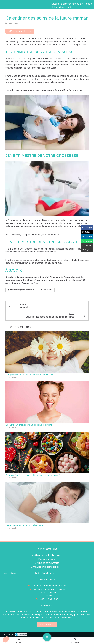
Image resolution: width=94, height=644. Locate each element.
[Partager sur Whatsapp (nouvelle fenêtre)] (87, 241)
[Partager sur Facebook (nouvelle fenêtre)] (87, 228)
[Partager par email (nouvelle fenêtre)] (87, 246)
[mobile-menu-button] (47, 637)
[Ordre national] (10, 573)
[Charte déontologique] (44, 573)
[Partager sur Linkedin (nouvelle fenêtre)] (87, 237)
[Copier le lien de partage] (87, 250)
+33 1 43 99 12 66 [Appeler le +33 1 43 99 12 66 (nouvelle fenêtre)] (49, 599)
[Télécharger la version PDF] (20, 31)
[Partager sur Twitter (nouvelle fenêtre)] (87, 232)
